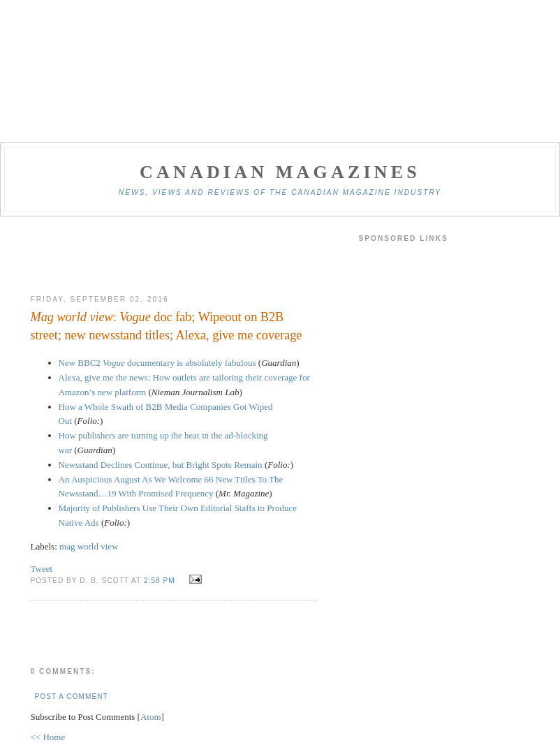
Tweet (42, 569)
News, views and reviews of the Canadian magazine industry (280, 192)
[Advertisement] (174, 256)
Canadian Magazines (280, 172)
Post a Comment (72, 696)
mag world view (89, 546)
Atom (151, 717)
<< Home (48, 737)
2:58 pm (161, 581)
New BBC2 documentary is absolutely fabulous (157, 363)
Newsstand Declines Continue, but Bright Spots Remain (161, 465)
